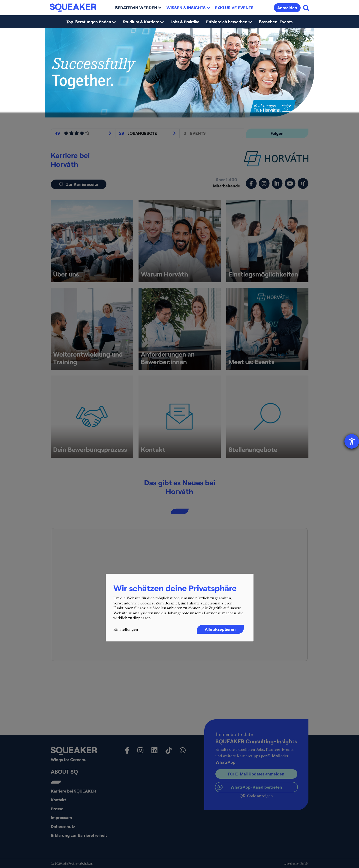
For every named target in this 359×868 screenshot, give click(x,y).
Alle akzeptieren (220, 629)
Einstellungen (126, 629)
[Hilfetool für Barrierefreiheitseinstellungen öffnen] (352, 441)
